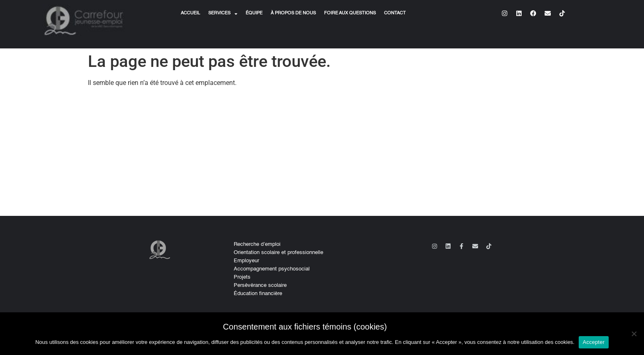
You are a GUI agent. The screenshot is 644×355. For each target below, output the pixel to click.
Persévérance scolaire (260, 285)
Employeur (246, 261)
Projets (242, 277)
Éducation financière (258, 294)
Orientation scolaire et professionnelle (278, 253)
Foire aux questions (350, 13)
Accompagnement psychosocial (272, 269)
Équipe (254, 13)
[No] (634, 334)
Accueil (190, 13)
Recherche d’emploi (257, 244)
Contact (395, 13)
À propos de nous (293, 13)
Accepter (594, 342)
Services (223, 14)
